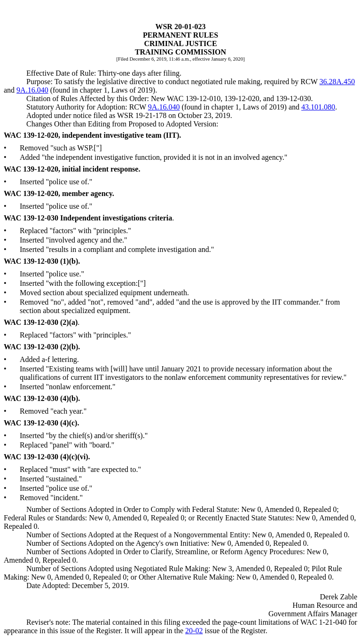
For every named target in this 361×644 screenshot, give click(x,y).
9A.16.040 (32, 90)
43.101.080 (318, 107)
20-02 (194, 631)
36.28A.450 (337, 82)
